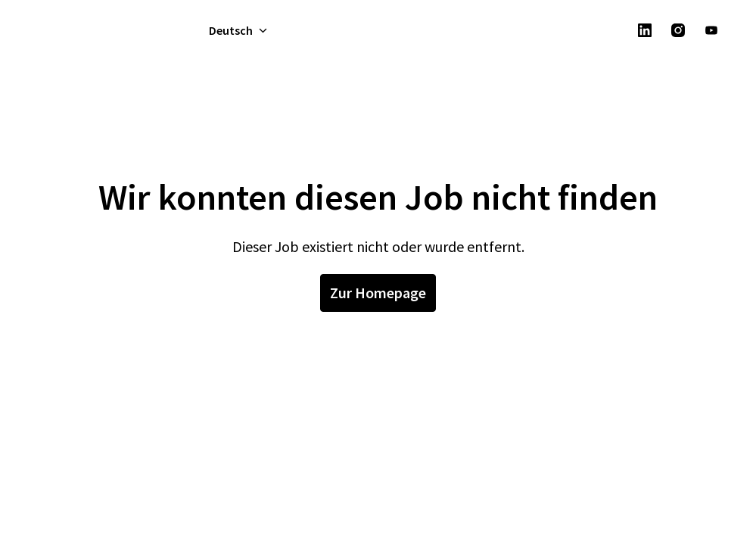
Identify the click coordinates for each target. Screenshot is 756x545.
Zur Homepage (378, 293)
